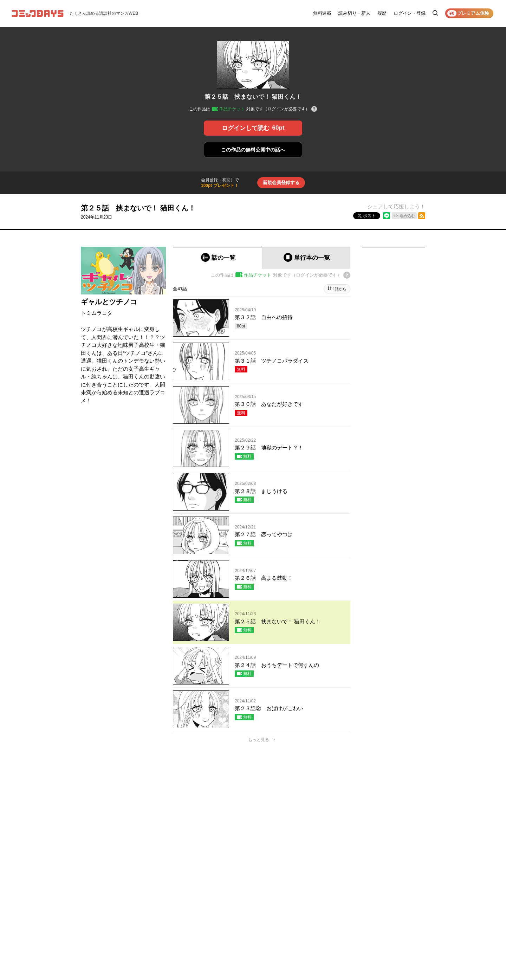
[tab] (217, 258)
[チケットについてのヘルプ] (314, 109)
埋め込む (407, 216)
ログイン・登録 (410, 13)
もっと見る (259, 740)
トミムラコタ (97, 313)
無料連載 (322, 13)
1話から (340, 289)
